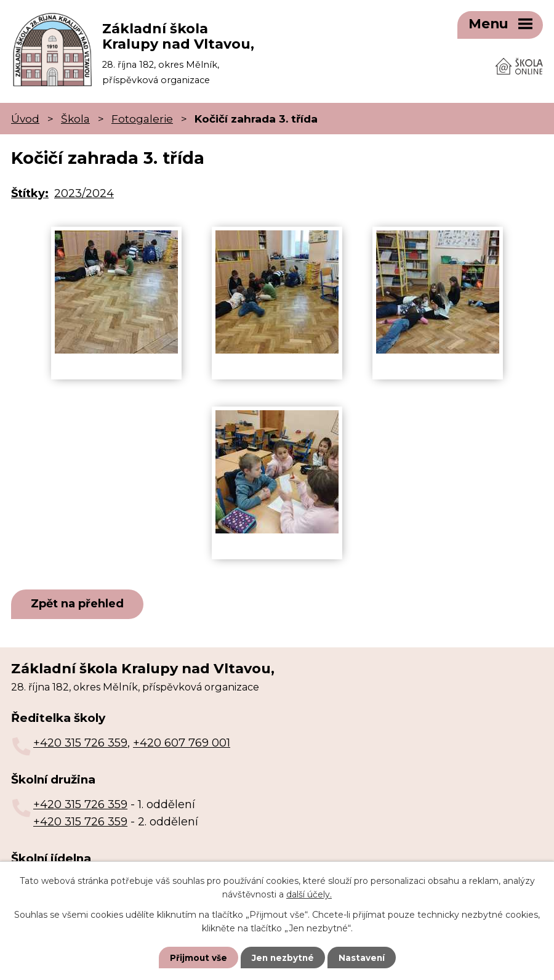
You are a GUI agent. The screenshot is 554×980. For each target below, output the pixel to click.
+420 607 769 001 (182, 740)
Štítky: (30, 190)
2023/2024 (84, 190)
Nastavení (363, 957)
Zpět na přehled (80, 601)
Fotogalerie (142, 115)
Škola (75, 115)
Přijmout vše (197, 957)
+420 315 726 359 (80, 740)
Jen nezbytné (283, 957)
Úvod (25, 115)
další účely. (309, 894)
